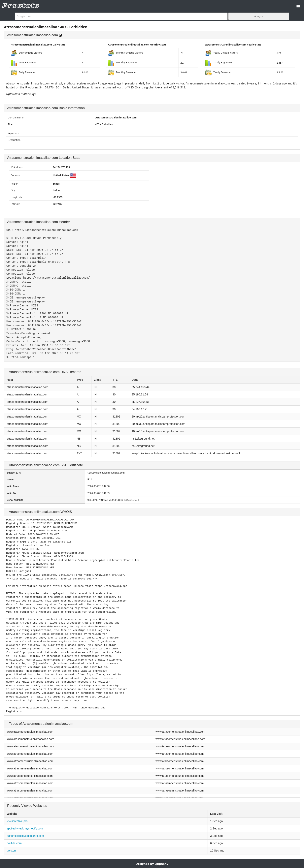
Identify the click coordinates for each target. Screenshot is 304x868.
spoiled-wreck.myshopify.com (25, 828)
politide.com (14, 843)
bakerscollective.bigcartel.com (25, 836)
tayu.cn (11, 851)
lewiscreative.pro (17, 821)
